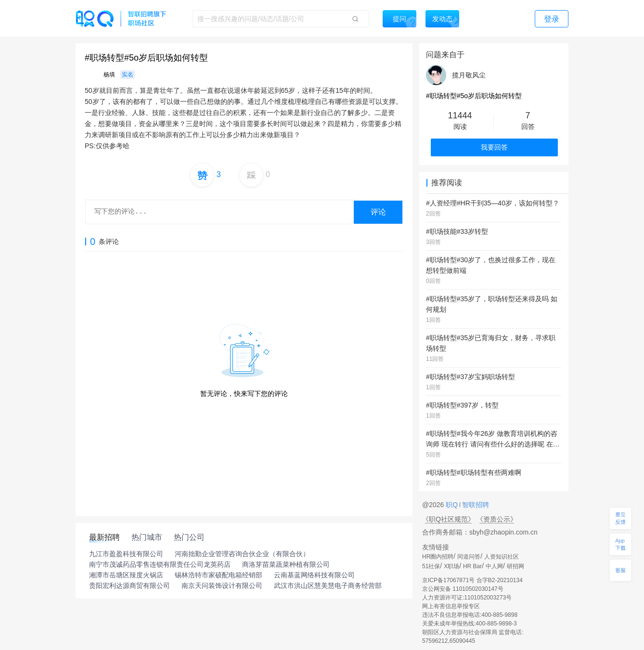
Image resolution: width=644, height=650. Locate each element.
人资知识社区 (502, 557)
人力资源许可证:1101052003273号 (467, 598)
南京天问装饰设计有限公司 (222, 586)
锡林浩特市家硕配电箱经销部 (219, 575)
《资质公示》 (497, 519)
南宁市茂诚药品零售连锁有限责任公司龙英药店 (160, 564)
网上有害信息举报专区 (451, 606)
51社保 (431, 566)
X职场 (451, 566)
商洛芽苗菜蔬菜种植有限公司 (286, 564)
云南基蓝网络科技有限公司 (314, 575)
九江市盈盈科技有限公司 (126, 554)
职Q (453, 505)
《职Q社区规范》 (448, 519)
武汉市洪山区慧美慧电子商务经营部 (328, 586)
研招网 (515, 566)
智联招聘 (475, 505)
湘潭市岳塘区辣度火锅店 (126, 575)
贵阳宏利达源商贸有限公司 (129, 586)
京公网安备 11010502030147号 (463, 589)
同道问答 (469, 557)
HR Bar (472, 566)
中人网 (494, 566)
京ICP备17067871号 (448, 580)
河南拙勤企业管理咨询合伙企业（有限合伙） (242, 554)
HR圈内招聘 (438, 557)
